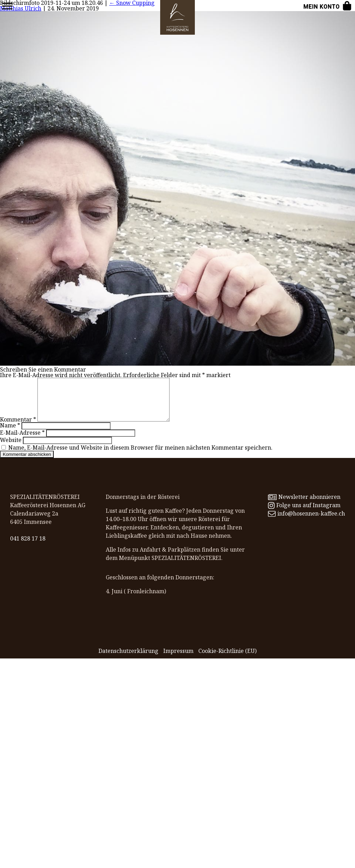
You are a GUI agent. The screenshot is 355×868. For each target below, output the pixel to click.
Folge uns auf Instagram (304, 513)
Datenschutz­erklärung (128, 659)
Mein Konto (322, 7)
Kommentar (18, 428)
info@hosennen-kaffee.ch (306, 522)
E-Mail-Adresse (22, 441)
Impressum (178, 659)
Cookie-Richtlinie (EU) (227, 659)
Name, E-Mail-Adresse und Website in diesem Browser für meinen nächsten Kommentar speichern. (140, 456)
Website (11, 448)
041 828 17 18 (28, 547)
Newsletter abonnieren (304, 505)
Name (10, 434)
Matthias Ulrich (21, 8)
